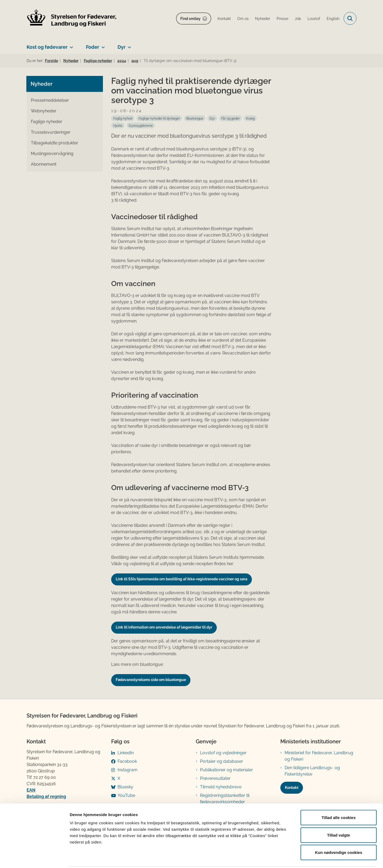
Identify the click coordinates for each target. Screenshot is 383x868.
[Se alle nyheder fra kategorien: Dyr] (212, 118)
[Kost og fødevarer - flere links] (70, 45)
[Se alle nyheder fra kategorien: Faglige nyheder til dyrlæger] (159, 118)
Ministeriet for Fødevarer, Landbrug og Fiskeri (319, 756)
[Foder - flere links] (102, 45)
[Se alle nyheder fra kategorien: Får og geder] (230, 118)
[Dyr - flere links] (128, 45)
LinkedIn (126, 753)
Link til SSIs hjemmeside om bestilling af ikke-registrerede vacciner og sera (182, 579)
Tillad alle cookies (339, 798)
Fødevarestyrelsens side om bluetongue (151, 680)
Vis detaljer (276, 857)
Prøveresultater (215, 778)
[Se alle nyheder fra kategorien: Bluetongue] (195, 118)
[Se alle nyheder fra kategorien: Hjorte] (118, 125)
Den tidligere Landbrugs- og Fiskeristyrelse (312, 771)
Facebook (127, 761)
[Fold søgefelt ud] (350, 18)
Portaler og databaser (222, 761)
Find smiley (190, 19)
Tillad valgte (339, 816)
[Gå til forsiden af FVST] (72, 19)
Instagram (128, 770)
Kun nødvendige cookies (339, 833)
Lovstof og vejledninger (223, 753)
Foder (93, 47)
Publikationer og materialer (226, 770)
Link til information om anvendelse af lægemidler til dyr (164, 627)
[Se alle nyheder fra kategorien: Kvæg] (250, 118)
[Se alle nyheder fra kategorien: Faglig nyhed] (123, 118)
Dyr (122, 47)
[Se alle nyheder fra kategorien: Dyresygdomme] (141, 125)
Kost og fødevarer (47, 47)
